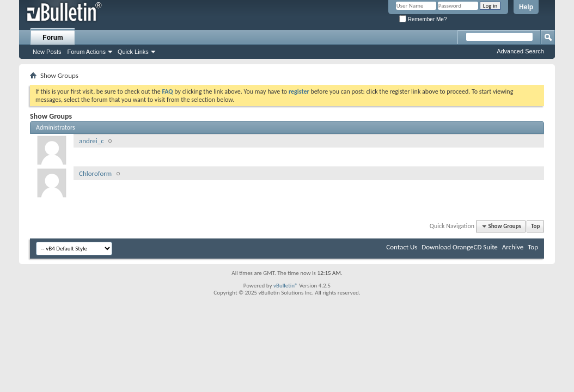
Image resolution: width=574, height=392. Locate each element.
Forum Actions (87, 52)
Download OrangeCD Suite (460, 247)
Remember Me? (423, 19)
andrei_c (91, 141)
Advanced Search (520, 51)
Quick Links (133, 52)
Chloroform (95, 173)
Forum (53, 38)
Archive (513, 247)
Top (535, 226)
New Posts (47, 52)
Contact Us (402, 247)
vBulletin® (286, 286)
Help (526, 7)
